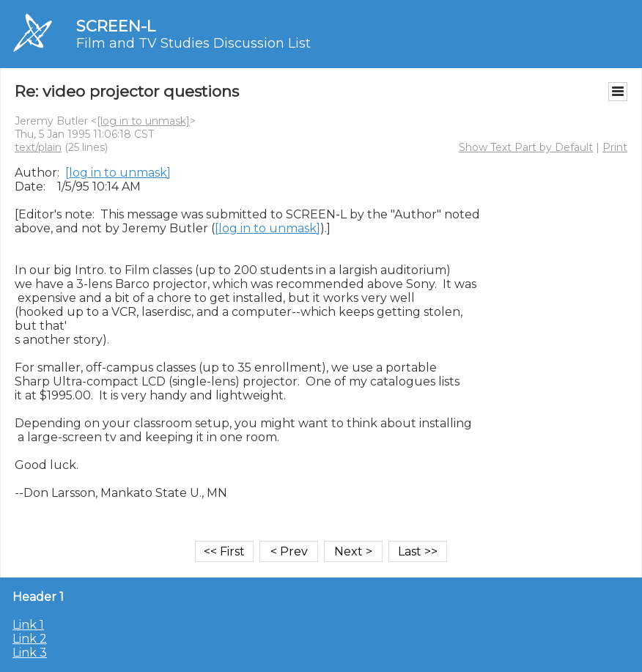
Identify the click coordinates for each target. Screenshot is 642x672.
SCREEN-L (116, 26)
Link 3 (30, 653)
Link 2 (30, 639)
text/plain (38, 147)
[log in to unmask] (143, 121)
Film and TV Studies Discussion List (193, 43)
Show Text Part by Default (526, 147)
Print (615, 147)
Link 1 (28, 625)
